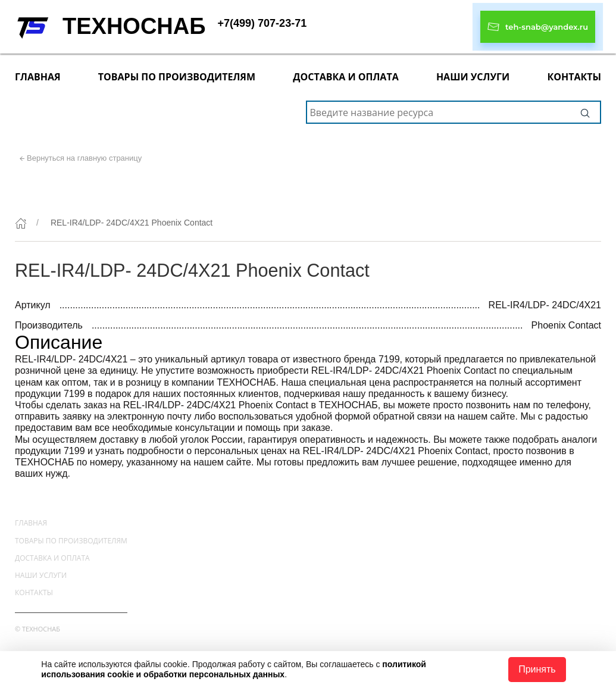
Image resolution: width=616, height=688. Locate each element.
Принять (537, 669)
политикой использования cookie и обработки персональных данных (234, 669)
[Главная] (21, 223)
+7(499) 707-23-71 (262, 23)
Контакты (574, 77)
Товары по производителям (177, 77)
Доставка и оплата (345, 77)
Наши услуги (473, 77)
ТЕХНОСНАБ (134, 26)
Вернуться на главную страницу (84, 158)
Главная (38, 77)
